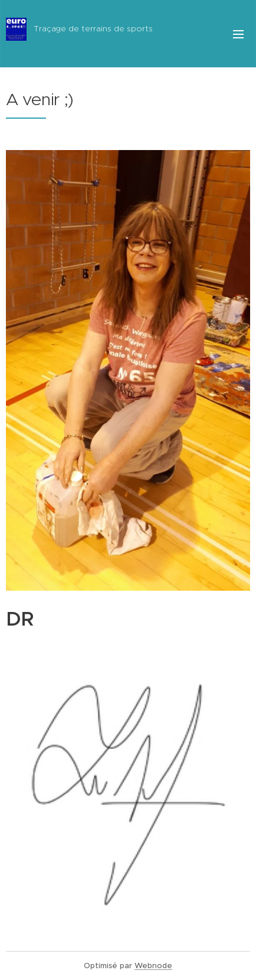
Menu (238, 34)
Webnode (153, 966)
